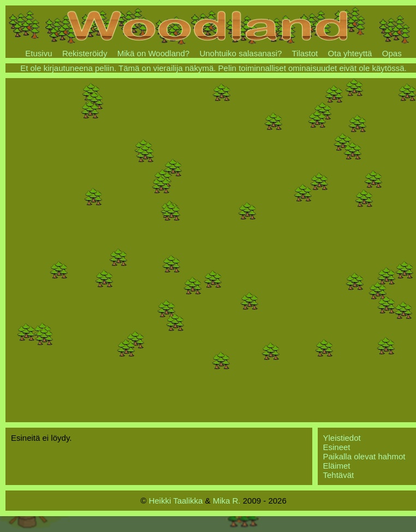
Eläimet (337, 466)
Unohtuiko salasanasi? (240, 53)
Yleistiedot (342, 438)
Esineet (337, 447)
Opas (392, 53)
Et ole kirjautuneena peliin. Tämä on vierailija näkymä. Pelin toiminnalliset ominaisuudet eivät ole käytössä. (213, 68)
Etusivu (38, 53)
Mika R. (227, 501)
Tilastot (305, 53)
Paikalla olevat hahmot (364, 456)
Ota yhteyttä (350, 53)
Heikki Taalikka (176, 501)
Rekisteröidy (85, 53)
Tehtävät (339, 475)
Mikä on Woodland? (153, 53)
